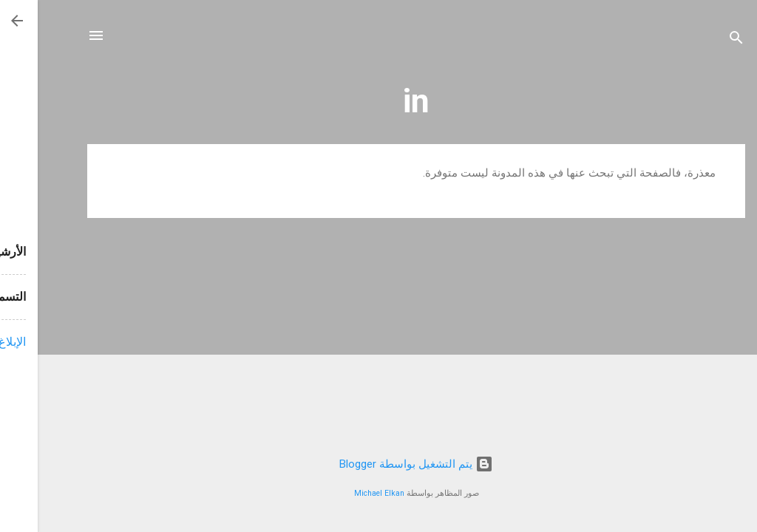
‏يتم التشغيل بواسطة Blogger (378, 464)
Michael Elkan (342, 493)
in (378, 101)
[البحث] (699, 40)
